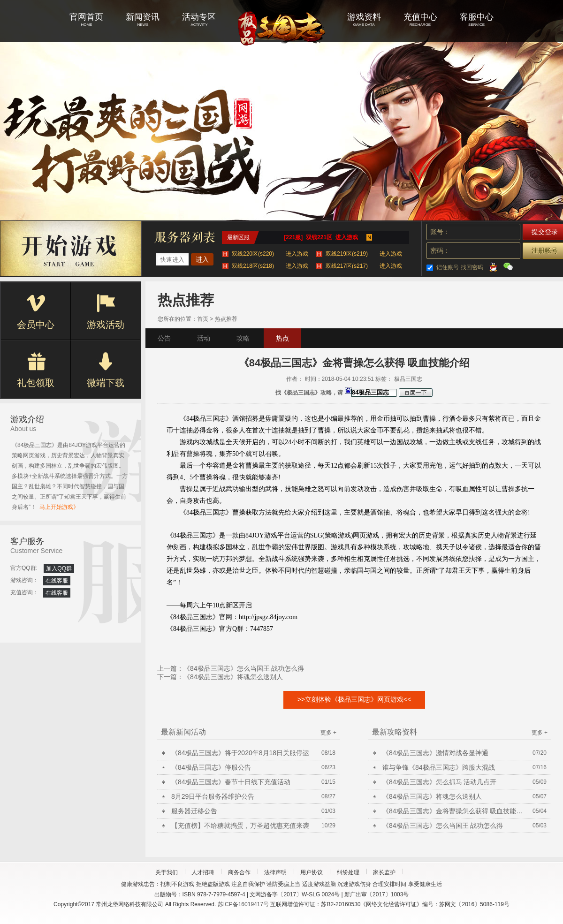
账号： (440, 232)
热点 (282, 338)
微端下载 (106, 370)
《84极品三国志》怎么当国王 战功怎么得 (244, 668)
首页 (203, 319)
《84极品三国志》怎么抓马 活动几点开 (439, 782)
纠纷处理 (348, 872)
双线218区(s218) (270, 266)
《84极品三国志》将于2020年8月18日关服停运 (240, 753)
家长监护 (384, 872)
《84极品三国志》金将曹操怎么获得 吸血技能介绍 (453, 811)
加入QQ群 (59, 568)
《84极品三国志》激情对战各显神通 (435, 753)
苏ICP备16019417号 (243, 904)
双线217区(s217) (364, 266)
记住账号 (448, 267)
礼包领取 (36, 370)
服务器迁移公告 (194, 811)
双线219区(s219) (364, 254)
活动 (204, 338)
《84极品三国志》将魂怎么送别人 (233, 677)
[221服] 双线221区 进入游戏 (321, 237)
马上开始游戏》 (59, 507)
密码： (440, 250)
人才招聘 (203, 872)
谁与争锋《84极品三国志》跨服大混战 (439, 767)
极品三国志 (281, 28)
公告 (164, 338)
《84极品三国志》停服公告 (211, 767)
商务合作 (239, 872)
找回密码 (472, 267)
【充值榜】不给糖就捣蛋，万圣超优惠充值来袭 (240, 826)
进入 (202, 259)
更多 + (328, 733)
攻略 (243, 338)
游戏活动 (106, 312)
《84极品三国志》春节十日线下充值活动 (231, 782)
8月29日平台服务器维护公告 (213, 796)
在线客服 (57, 581)
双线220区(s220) (270, 254)
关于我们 (167, 872)
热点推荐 (226, 319)
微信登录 (508, 266)
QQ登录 (493, 266)
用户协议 (312, 872)
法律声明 (275, 872)
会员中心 (36, 312)
